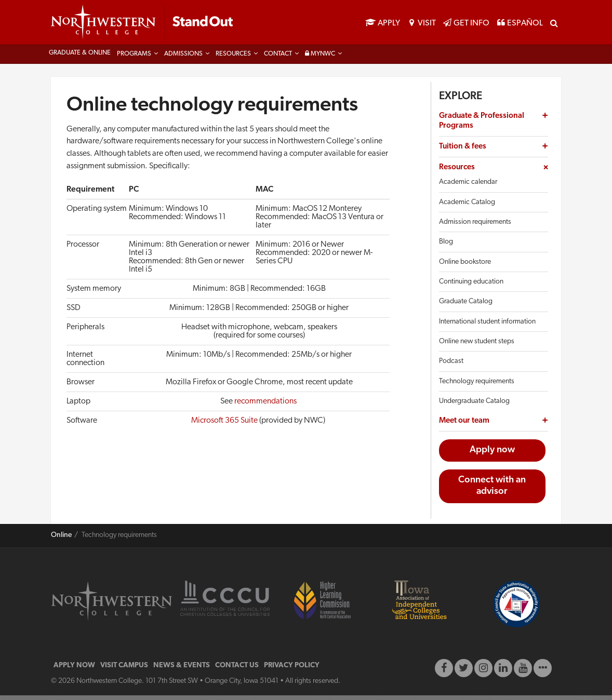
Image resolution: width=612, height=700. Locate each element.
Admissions (183, 59)
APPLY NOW (74, 670)
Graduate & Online (80, 58)
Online (61, 540)
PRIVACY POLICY (292, 670)
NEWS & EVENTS (182, 670)
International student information (487, 326)
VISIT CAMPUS (124, 670)
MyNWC (320, 58)
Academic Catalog (467, 207)
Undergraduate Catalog (474, 406)
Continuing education (471, 286)
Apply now (492, 455)
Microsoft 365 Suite (224, 426)
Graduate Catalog (466, 306)
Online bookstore (465, 267)
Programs (134, 59)
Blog (446, 246)
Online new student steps (477, 346)
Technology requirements (477, 386)
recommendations (265, 407)
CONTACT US (237, 670)
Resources (233, 59)
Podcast (451, 366)
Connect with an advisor (492, 491)
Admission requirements (475, 227)
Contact (278, 59)
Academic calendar (468, 187)
